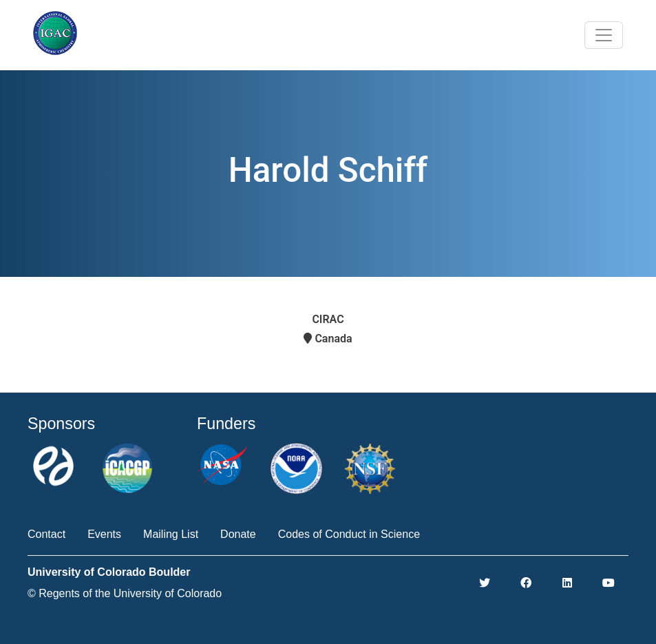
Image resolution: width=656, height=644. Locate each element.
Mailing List (171, 534)
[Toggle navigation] (604, 35)
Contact (46, 534)
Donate (238, 534)
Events (104, 534)
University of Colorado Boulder (109, 572)
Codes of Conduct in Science (349, 534)
